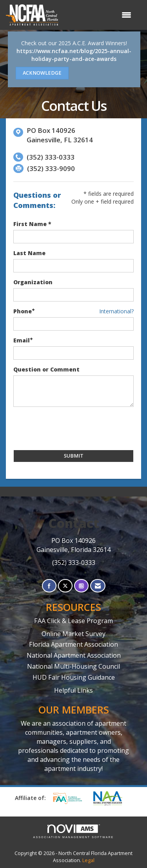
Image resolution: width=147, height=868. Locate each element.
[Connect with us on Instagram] (81, 586)
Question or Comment (46, 369)
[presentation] (73, 428)
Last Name (29, 253)
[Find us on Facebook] (49, 586)
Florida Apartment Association (73, 644)
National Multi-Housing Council (73, 666)
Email (22, 340)
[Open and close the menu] (99, 15)
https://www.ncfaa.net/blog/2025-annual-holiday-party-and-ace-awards (74, 55)
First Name (30, 224)
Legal (88, 860)
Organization (33, 282)
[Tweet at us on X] (65, 586)
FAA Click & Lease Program (73, 621)
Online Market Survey (73, 634)
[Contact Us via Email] (98, 586)
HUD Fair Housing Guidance (74, 677)
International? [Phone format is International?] (116, 311)
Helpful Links (73, 690)
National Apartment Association (74, 655)
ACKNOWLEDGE (42, 73)
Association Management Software (74, 832)
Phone (23, 311)
